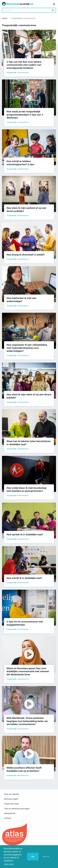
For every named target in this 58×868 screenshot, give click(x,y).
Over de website (12, 794)
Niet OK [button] (46, 857)
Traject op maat (11, 804)
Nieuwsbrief (10, 813)
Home (5, 18)
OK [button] (33, 857)
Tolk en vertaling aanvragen (17, 808)
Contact (8, 818)
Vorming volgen (11, 799)
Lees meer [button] (9, 864)
